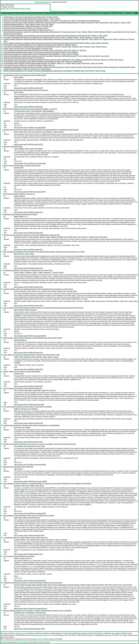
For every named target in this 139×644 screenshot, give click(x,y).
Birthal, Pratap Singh (88, 23)
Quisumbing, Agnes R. (69, 32)
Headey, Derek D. (43, 28)
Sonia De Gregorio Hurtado (73, 67)
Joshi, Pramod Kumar (102, 23)
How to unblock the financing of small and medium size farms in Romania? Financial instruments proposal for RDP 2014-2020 (43, 43)
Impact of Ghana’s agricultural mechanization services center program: (26, 19)
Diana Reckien (46, 69)
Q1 (15, 159)
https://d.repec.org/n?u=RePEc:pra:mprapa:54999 (30, 465)
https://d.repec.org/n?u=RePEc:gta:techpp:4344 (29, 536)
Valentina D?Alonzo (16, 69)
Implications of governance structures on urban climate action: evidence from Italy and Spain (33, 67)
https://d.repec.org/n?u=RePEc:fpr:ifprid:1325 (28, 144)
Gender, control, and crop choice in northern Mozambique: (22, 49)
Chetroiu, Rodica (42, 65)
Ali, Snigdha (75, 54)
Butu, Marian (50, 25)
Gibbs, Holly (61, 62)
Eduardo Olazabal (124, 67)
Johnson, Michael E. (82, 39)
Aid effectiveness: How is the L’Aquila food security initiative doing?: (25, 17)
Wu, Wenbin (99, 63)
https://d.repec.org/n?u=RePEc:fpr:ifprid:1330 (28, 107)
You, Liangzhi (104, 39)
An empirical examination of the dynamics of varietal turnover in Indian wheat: (28, 37)
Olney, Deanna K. (131, 32)
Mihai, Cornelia (91, 43)
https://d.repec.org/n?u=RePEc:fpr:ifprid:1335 (28, 233)
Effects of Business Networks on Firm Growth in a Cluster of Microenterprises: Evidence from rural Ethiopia (37, 71)
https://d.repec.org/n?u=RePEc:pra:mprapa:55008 (30, 336)
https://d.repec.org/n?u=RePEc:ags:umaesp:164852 (31, 481)
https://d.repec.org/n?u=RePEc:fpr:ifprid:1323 (28, 369)
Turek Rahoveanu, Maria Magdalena (88, 21)
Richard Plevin (78, 62)
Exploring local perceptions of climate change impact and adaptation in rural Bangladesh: (32, 54)
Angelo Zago (5, 9)
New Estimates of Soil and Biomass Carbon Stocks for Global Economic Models (29, 62)
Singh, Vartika (103, 36)
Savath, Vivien (67, 47)
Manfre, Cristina (93, 32)
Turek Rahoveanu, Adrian (68, 21)
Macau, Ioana (40, 25)
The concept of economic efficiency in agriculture (19, 65)
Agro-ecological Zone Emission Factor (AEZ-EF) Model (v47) (23, 50)
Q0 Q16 (17, 331)
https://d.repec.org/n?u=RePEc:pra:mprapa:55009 (30, 513)
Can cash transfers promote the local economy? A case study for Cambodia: (28, 52)
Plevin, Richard (49, 50)
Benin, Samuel (54, 17)
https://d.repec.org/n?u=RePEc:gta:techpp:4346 (29, 405)
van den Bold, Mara (118, 32)
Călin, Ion (51, 65)
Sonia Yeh (83, 50)
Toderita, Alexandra (102, 43)
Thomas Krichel (22, 643)
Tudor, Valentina (30, 25)
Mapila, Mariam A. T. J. (47, 30)
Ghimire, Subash (99, 37)
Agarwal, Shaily (126, 23)
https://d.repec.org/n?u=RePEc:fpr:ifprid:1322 (28, 442)
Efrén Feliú (27, 69)
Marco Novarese (87, 635)
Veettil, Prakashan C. (86, 37)
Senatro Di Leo (36, 69)
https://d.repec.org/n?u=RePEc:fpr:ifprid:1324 (28, 268)
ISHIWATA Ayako (79, 71)
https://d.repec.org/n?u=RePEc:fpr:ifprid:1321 (28, 250)
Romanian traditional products (13, 25)
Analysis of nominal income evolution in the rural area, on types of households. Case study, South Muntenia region (40, 56)
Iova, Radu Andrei (94, 56)
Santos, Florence (101, 47)
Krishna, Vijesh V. (61, 37)
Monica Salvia (98, 67)
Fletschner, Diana (78, 47)
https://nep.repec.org (43, 635)
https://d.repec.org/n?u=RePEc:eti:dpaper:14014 (29, 629)
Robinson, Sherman (61, 52)
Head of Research (83, 13)
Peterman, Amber (90, 47)
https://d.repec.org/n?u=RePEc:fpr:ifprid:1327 (28, 554)
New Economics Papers (42, 2)
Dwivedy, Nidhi (48, 26)
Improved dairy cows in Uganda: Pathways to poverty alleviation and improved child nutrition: (33, 45)
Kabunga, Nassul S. (71, 45)
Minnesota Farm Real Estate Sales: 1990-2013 (18, 58)
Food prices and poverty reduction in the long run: (19, 28)
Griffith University (49, 639)
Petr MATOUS (90, 71)
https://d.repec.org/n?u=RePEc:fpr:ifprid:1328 (28, 353)
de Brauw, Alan (48, 49)
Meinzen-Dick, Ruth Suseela (13, 34)
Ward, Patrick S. (92, 36)
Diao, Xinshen (113, 39)
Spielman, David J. (73, 37)
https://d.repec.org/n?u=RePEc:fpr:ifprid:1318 (28, 306)
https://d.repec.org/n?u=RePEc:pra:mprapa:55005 (30, 163)
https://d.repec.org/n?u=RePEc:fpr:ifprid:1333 (28, 386)
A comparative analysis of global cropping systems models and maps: (26, 63)
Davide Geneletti (85, 585)
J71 (15, 187)
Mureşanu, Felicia (99, 60)
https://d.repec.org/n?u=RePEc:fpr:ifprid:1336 (28, 287)
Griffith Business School (34, 639)
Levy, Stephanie (73, 52)
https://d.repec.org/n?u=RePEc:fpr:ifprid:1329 (28, 88)
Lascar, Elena (105, 56)
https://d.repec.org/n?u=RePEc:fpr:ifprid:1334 (28, 423)
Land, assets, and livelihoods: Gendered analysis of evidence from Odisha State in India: (32, 47)
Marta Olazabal (88, 67)
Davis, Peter (66, 54)
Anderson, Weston (56, 63)
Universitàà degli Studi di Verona (20, 9)
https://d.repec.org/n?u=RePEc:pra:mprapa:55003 (30, 128)
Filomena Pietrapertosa (110, 67)
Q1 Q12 (17, 123)
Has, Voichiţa (110, 60)
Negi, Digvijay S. (115, 23)
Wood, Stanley (77, 63)
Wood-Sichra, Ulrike (88, 63)
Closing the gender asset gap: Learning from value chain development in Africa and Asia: (32, 32)
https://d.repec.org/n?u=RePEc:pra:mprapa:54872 (30, 192)
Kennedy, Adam (72, 291)
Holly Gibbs (59, 50)
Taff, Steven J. (40, 58)
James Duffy (67, 50)
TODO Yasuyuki (100, 71)
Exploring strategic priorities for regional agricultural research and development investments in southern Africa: (38, 39)
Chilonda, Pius (123, 39)
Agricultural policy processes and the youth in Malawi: (21, 30)
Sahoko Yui (75, 50)
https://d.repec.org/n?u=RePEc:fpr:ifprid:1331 (28, 212)
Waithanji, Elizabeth (105, 32)
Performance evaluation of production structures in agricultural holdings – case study (30, 21)
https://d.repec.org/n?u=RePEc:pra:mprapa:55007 (30, 581)
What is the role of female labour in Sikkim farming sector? (22, 26)
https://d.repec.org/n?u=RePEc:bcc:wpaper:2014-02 (31, 609)
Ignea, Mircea (119, 60)
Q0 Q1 (16, 576)
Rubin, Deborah (82, 32)
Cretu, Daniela (83, 56)
